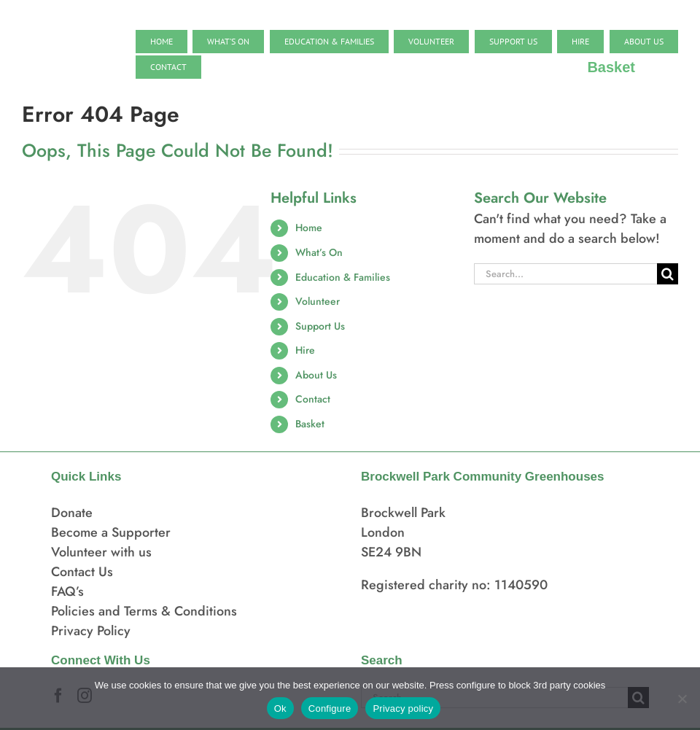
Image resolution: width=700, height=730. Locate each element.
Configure (330, 708)
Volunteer (318, 301)
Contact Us (82, 572)
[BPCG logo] (66, 28)
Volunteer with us (101, 552)
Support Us (320, 326)
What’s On (319, 252)
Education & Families (343, 277)
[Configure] (682, 699)
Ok (280, 708)
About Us (316, 375)
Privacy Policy (91, 631)
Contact (313, 399)
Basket (310, 424)
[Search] (668, 274)
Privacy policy (403, 708)
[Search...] (565, 274)
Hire (305, 350)
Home (309, 228)
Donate (72, 513)
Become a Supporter (111, 532)
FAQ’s (67, 591)
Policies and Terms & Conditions (144, 611)
